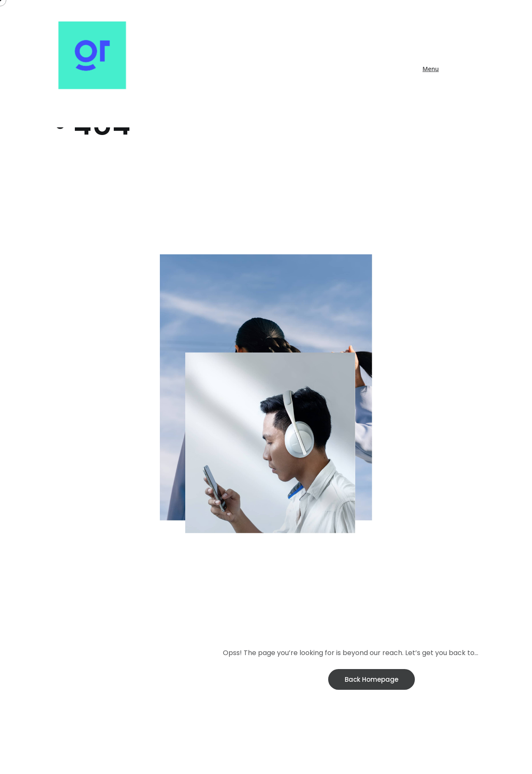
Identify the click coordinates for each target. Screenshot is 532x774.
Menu (431, 69)
